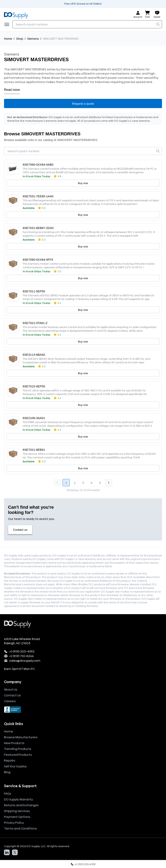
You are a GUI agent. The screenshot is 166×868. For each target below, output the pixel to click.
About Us (11, 689)
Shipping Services (17, 811)
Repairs (10, 760)
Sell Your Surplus (15, 766)
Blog (7, 772)
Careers (10, 701)
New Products (14, 743)
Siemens (33, 39)
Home (8, 39)
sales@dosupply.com (25, 661)
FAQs (8, 794)
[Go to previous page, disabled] (57, 483)
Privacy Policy (14, 823)
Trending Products (18, 749)
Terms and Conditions (20, 828)
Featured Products (18, 755)
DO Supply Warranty (18, 799)
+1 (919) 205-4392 (22, 651)
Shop (20, 39)
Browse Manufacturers (21, 737)
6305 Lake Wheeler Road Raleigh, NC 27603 (22, 641)
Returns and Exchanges (21, 805)
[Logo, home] (17, 15)
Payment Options (17, 817)
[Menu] (8, 24)
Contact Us (12, 695)
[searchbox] (87, 24)
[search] (158, 24)
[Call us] (83, 864)
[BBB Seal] (83, 710)
